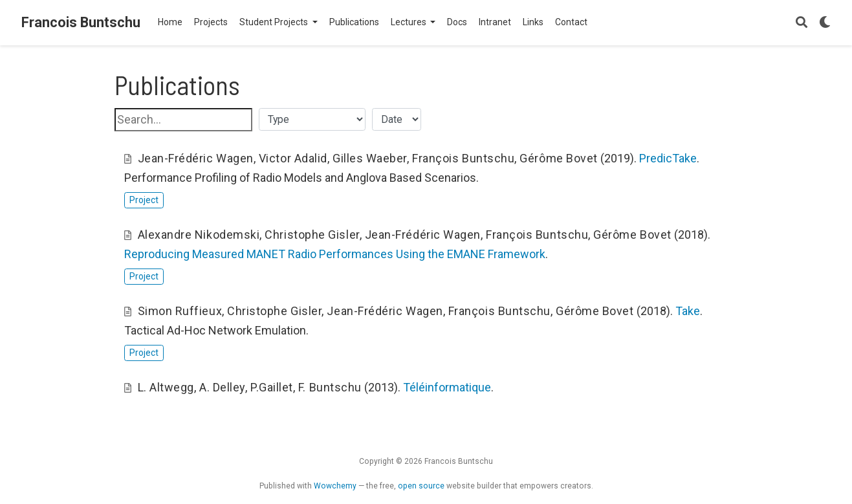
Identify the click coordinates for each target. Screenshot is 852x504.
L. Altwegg (166, 387)
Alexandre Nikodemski (199, 235)
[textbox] (183, 120)
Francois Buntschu (81, 22)
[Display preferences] (825, 23)
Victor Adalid (293, 158)
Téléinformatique (447, 387)
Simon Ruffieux (180, 311)
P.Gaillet (272, 387)
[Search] (802, 23)
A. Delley (222, 387)
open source (421, 486)
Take (688, 311)
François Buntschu (463, 158)
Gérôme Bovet (558, 158)
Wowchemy (335, 486)
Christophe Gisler (312, 235)
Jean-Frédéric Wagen (196, 158)
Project (144, 200)
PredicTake (668, 158)
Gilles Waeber (370, 158)
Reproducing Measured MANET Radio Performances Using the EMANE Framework (335, 254)
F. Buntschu (330, 387)
